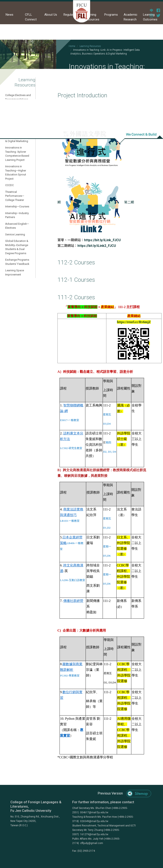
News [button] (9, 15)
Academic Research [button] (131, 17)
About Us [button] (51, 15)
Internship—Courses (17, 206)
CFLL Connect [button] (31, 17)
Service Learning (15, 234)
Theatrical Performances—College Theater (15, 196)
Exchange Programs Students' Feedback (17, 262)
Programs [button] (111, 15)
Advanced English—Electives (17, 226)
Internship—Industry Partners (17, 215)
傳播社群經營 (73, 601)
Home (72, 46)
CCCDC (9, 185)
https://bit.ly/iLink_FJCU (102, 240)
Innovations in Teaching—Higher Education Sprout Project (16, 173)
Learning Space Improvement (15, 272)
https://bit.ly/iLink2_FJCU (97, 246)
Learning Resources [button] (92, 17)
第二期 (98, 202)
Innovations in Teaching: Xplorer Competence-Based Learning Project (17, 154)
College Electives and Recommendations (18, 97)
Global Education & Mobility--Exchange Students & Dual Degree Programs (17, 247)
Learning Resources (90, 46)
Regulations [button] (72, 15)
